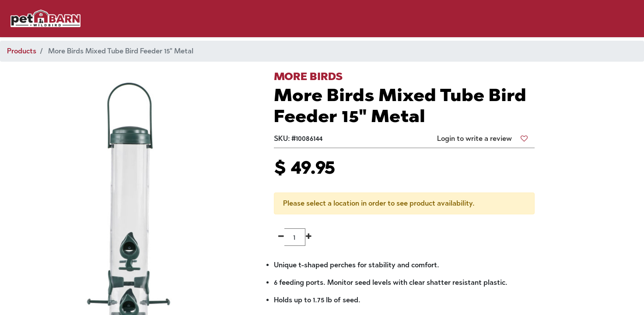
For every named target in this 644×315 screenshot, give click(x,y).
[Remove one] (281, 237)
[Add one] (309, 237)
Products (22, 51)
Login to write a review (474, 138)
